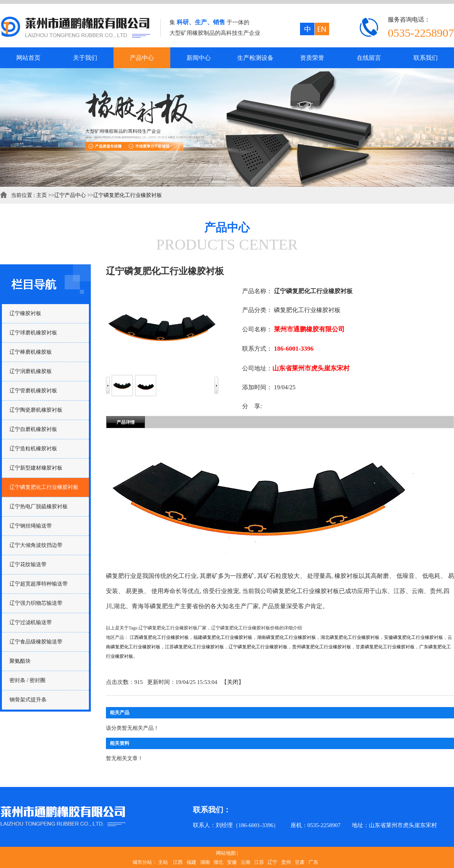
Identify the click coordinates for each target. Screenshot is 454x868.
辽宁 (272, 862)
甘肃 (300, 862)
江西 (178, 862)
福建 (191, 862)
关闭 (233, 682)
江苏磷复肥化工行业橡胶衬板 (194, 647)
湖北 (218, 862)
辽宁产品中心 (70, 195)
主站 (163, 862)
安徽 (232, 862)
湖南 (205, 862)
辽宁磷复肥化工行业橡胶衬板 (127, 195)
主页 (42, 195)
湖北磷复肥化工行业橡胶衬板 (350, 637)
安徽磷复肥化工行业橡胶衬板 (414, 637)
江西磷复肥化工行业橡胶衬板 (159, 637)
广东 (313, 862)
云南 (246, 862)
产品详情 (126, 422)
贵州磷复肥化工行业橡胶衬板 (322, 647)
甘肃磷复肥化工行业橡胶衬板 (385, 647)
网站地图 (226, 853)
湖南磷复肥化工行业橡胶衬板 (286, 637)
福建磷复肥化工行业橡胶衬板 (223, 637)
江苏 (259, 862)
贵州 (286, 862)
